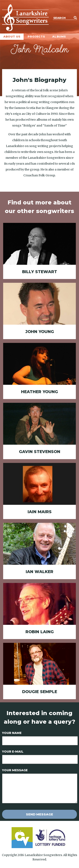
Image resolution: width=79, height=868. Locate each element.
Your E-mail (13, 752)
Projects (36, 36)
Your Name (12, 733)
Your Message (15, 770)
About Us (12, 36)
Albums (59, 36)
